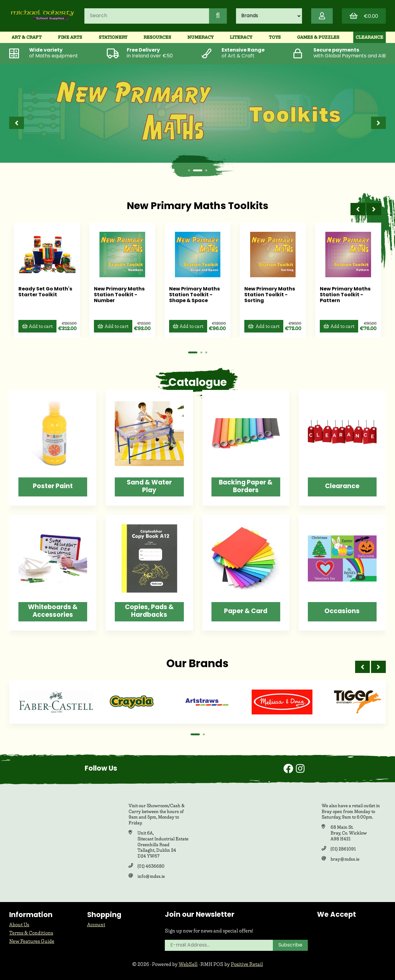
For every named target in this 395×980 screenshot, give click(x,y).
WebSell (188, 964)
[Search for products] (147, 16)
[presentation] (17, 123)
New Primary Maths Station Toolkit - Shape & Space (193, 295)
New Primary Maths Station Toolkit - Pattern (343, 295)
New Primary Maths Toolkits (198, 207)
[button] (189, 170)
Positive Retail (247, 964)
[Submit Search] (218, 16)
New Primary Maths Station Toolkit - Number (118, 295)
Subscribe (290, 945)
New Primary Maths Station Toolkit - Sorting (268, 295)
